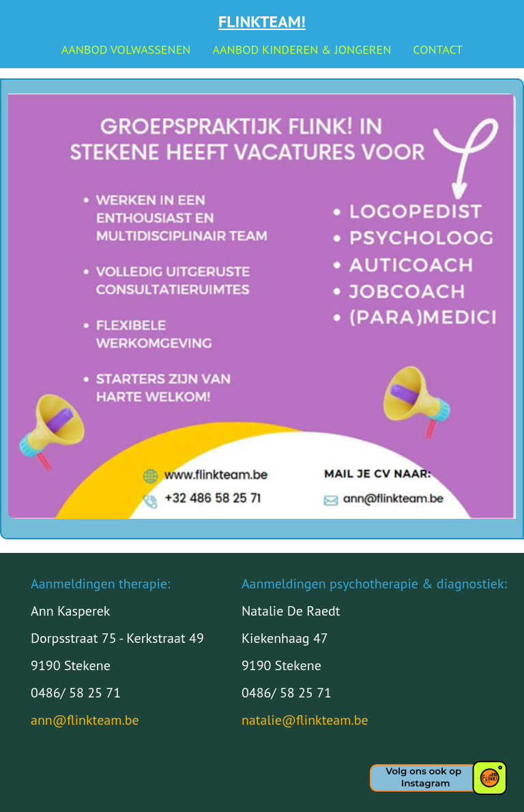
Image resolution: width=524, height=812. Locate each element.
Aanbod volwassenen (126, 50)
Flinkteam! (262, 21)
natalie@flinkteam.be (305, 720)
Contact (438, 50)
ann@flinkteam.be (85, 720)
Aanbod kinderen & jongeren (302, 50)
